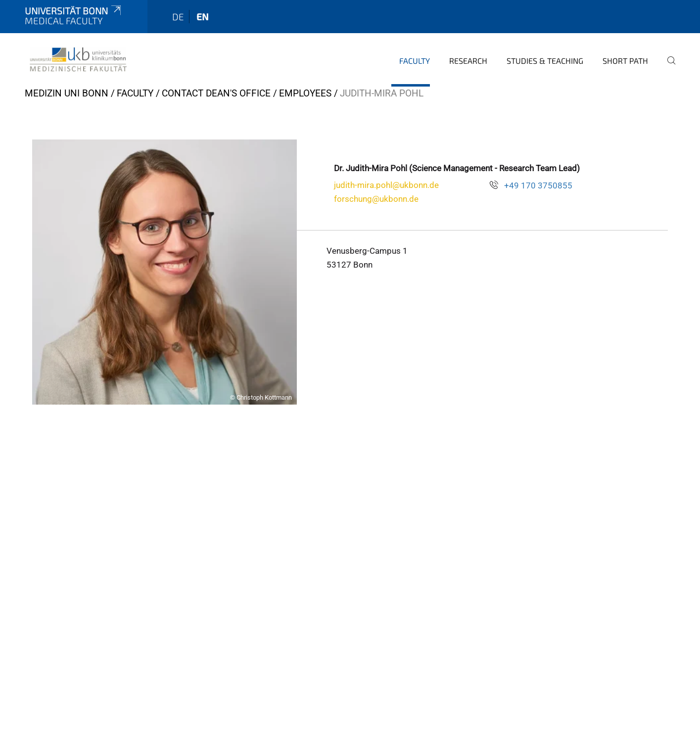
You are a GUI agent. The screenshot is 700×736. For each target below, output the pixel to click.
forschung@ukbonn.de (376, 199)
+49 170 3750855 (538, 185)
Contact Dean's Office (216, 93)
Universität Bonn (74, 11)
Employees (305, 93)
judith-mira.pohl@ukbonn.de (386, 185)
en (203, 17)
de (178, 17)
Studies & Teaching (545, 61)
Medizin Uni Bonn (67, 93)
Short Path (625, 61)
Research (468, 61)
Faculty (415, 61)
